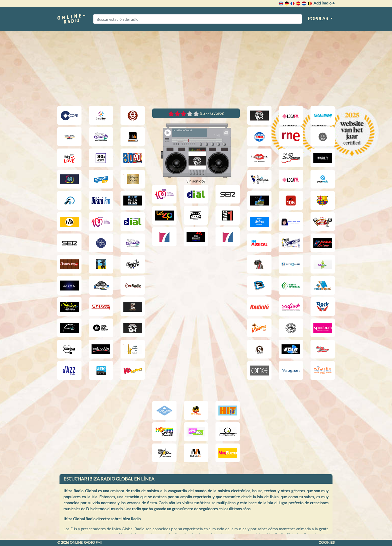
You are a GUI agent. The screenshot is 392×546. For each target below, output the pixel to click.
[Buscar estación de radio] (198, 19)
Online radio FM (85, 542)
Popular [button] (318, 18)
